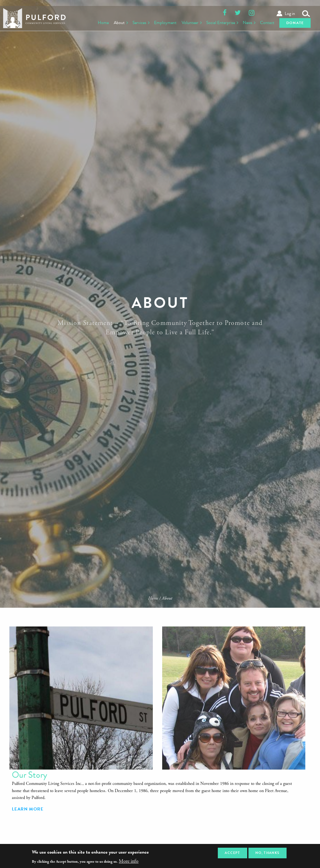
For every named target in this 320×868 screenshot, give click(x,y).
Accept (232, 853)
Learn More (239, 719)
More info (129, 861)
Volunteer (184, 22)
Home (95, 22)
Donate (294, 22)
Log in (290, 7)
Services (132, 22)
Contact (264, 22)
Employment (159, 22)
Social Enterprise (216, 22)
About (111, 22)
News (244, 22)
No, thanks (267, 853)
